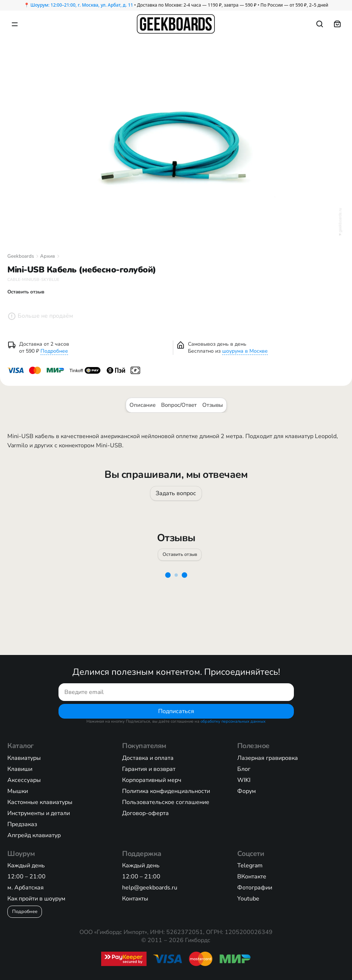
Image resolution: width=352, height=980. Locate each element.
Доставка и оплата (148, 758)
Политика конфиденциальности (166, 791)
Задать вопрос (176, 493)
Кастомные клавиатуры (40, 802)
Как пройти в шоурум (36, 899)
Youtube (248, 899)
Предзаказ (22, 824)
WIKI (244, 780)
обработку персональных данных (233, 721)
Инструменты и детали (39, 813)
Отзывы (213, 405)
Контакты (135, 899)
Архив (47, 256)
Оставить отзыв (179, 554)
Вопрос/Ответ (179, 405)
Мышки (18, 791)
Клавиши (20, 769)
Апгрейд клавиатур (34, 835)
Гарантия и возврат (149, 769)
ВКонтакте (252, 877)
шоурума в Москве (245, 351)
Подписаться (176, 711)
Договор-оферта (145, 813)
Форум (247, 791)
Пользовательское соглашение (166, 802)
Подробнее (54, 351)
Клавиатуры (24, 758)
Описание (143, 405)
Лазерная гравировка (268, 758)
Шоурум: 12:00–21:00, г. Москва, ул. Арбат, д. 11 (82, 5)
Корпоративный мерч (152, 780)
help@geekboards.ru (150, 888)
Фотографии (255, 888)
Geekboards (21, 256)
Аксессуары (24, 780)
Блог (244, 769)
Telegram (250, 866)
